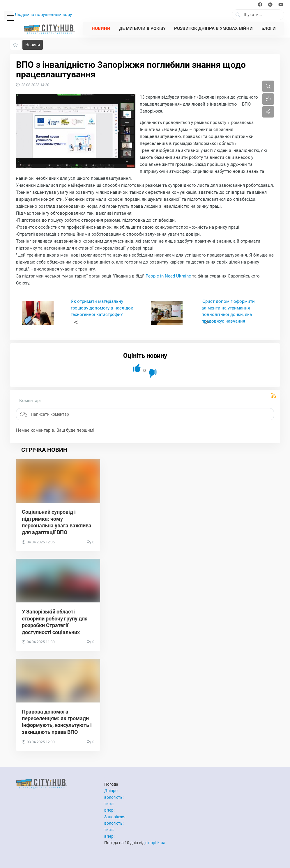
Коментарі (30, 401)
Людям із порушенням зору (43, 15)
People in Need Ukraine (168, 276)
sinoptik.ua (155, 843)
